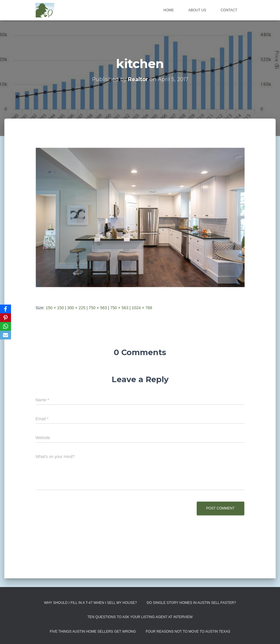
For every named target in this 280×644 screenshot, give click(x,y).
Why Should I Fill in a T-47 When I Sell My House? (91, 603)
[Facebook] (6, 309)
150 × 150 (55, 308)
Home (169, 10)
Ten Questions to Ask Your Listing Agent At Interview (140, 617)
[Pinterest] (6, 318)
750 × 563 (98, 308)
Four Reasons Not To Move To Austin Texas (188, 632)
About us (197, 10)
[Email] (6, 335)
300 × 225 (76, 308)
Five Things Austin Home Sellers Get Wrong (93, 632)
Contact (229, 10)
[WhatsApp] (6, 326)
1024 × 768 (142, 308)
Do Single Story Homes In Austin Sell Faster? (192, 603)
